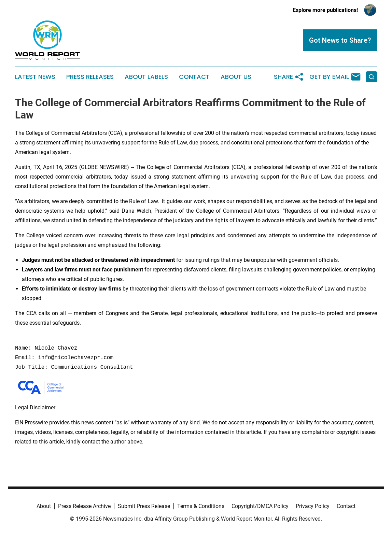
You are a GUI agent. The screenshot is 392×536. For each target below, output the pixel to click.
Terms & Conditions (201, 506)
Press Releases (90, 77)
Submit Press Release (144, 506)
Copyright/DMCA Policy (260, 506)
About (44, 506)
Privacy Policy (313, 506)
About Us (236, 77)
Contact (194, 77)
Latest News (35, 77)
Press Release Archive (84, 506)
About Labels (146, 77)
